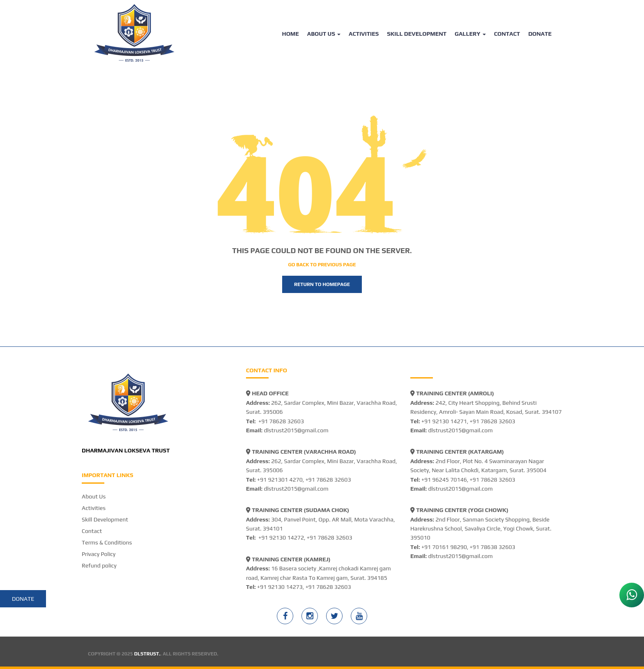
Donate (540, 34)
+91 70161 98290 (444, 547)
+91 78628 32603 (281, 421)
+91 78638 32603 (493, 547)
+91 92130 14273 (280, 587)
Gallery (470, 34)
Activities (364, 34)
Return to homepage (322, 284)
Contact (507, 34)
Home (290, 34)
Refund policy (99, 565)
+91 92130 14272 (281, 538)
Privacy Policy (99, 554)
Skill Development (417, 34)
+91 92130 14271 (444, 421)
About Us (324, 34)
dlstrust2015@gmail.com (296, 430)
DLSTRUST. (147, 654)
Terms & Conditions (107, 542)
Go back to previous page (322, 265)
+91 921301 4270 (280, 480)
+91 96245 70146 (444, 480)
